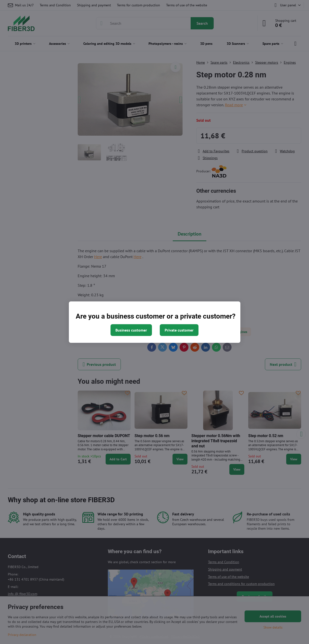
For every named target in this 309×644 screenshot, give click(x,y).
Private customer (179, 330)
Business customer (131, 330)
